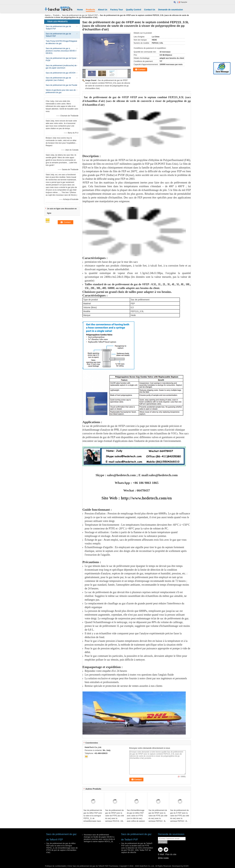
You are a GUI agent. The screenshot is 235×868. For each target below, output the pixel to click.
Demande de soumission (170, 10)
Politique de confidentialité (55, 866)
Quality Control (133, 10)
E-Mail (161, 854)
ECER (186, 866)
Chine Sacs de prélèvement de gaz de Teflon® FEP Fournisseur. (93, 866)
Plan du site (171, 854)
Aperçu (48, 15)
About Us (103, 10)
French (184, 2)
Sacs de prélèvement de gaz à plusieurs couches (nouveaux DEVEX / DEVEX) (61, 51)
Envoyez (163, 842)
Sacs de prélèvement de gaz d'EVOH (61, 73)
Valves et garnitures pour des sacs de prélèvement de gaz (61, 91)
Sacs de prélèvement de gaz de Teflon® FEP (80, 15)
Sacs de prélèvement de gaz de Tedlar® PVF (58, 28)
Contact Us (150, 10)
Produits (56, 15)
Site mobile (163, 858)
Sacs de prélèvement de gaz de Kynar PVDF (61, 59)
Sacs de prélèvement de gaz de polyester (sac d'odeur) (58, 79)
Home (80, 10)
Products (90, 10)
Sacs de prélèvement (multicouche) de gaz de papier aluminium (61, 67)
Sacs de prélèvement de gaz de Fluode (61, 85)
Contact (142, 69)
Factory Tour (117, 10)
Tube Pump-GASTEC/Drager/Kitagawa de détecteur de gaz (61, 42)
